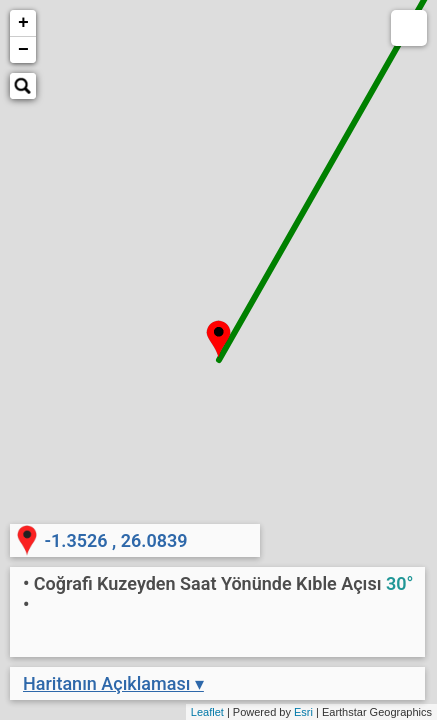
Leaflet (207, 712)
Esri (303, 712)
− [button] (23, 50)
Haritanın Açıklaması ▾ (113, 683)
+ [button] (23, 23)
